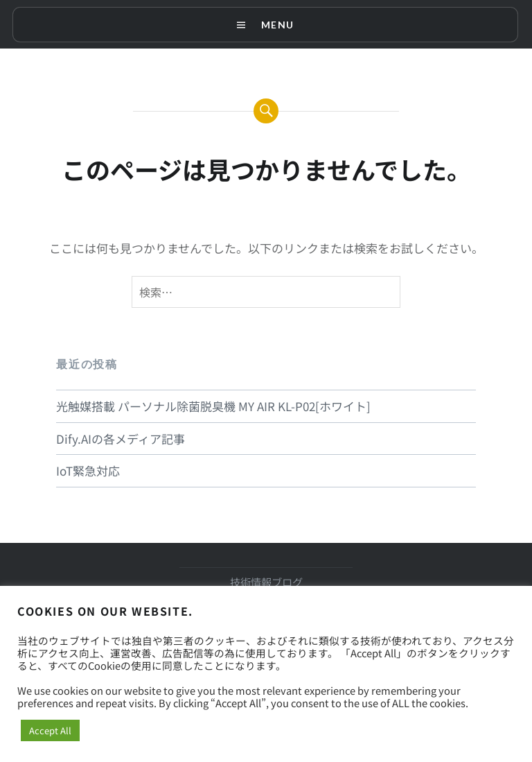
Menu (277, 25)
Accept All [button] (50, 730)
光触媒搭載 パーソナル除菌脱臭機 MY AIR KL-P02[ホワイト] (213, 406)
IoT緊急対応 (88, 470)
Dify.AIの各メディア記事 (121, 439)
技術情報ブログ (266, 582)
